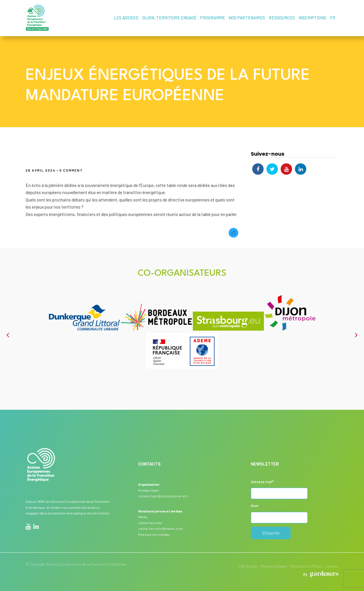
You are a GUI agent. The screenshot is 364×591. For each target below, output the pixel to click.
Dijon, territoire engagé (170, 18)
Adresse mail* (262, 481)
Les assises (126, 18)
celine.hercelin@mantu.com (161, 528)
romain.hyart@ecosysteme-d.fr (163, 496)
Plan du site (248, 566)
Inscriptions (313, 18)
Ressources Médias (306, 566)
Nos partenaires (247, 18)
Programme (213, 18)
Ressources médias (154, 534)
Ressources (282, 18)
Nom (255, 505)
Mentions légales (274, 566)
